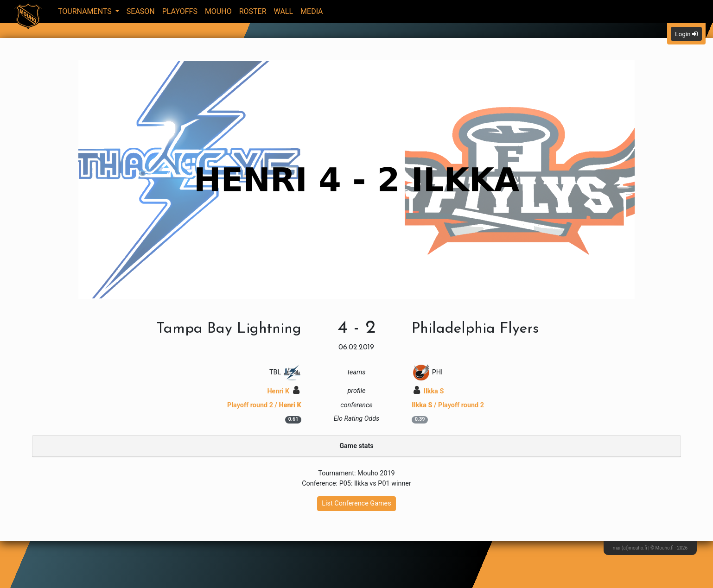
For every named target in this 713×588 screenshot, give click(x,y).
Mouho (218, 11)
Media (312, 11)
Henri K (283, 391)
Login (686, 34)
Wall (284, 11)
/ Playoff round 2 (448, 405)
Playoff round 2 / (264, 405)
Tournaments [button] (86, 11)
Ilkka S (429, 391)
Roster (253, 11)
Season (141, 11)
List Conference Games (356, 503)
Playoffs (180, 11)
